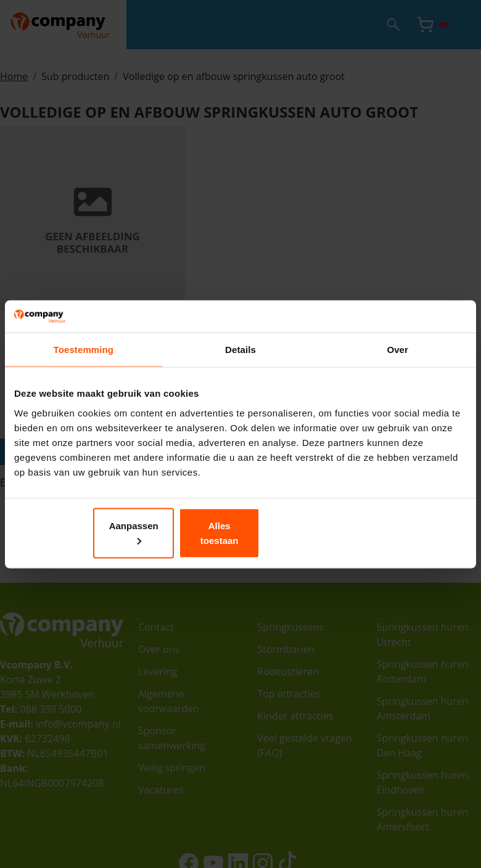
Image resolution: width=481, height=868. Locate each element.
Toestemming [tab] (84, 357)
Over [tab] (397, 357)
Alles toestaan (392, 533)
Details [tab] (240, 357)
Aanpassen (239, 533)
